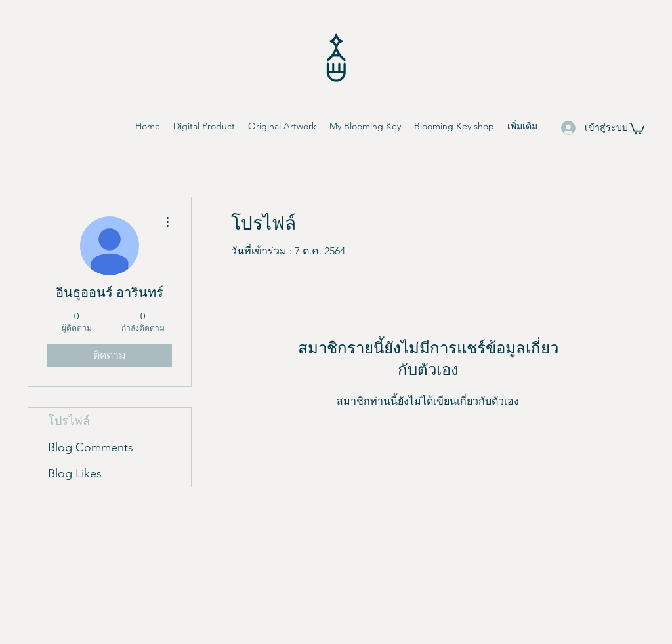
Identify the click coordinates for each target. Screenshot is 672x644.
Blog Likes (75, 473)
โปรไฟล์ (69, 421)
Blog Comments (91, 447)
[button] (637, 128)
